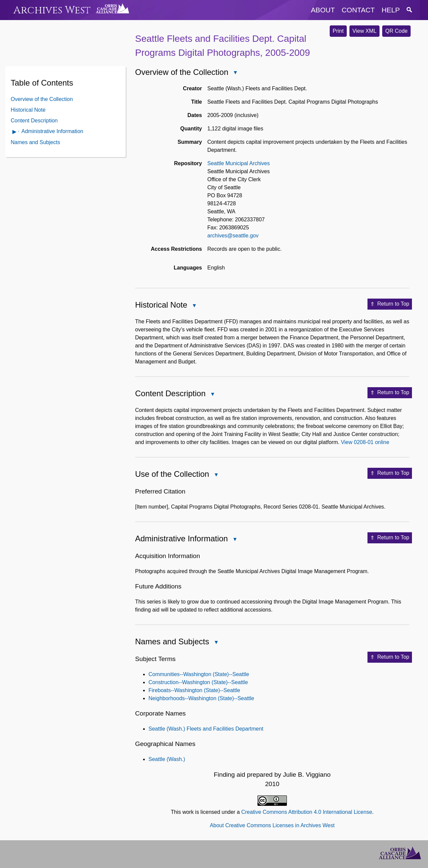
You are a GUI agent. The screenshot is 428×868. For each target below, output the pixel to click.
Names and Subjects (35, 142)
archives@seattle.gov (233, 236)
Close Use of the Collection (216, 475)
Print (338, 31)
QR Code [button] (396, 31)
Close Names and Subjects (216, 643)
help (391, 10)
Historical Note (28, 110)
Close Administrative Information (234, 540)
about (323, 10)
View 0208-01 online (365, 442)
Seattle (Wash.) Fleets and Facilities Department (206, 729)
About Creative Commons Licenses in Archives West (272, 825)
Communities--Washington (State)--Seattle (199, 674)
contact (358, 10)
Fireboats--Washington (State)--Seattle (194, 690)
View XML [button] (364, 31)
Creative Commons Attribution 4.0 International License (306, 812)
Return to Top (390, 304)
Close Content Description (212, 395)
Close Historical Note (194, 306)
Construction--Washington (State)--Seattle (198, 682)
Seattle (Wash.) (167, 759)
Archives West (52, 10)
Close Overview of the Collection (235, 73)
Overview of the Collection (42, 99)
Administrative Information (52, 131)
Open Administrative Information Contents (15, 132)
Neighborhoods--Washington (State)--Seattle (201, 698)
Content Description (34, 121)
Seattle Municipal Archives (239, 163)
